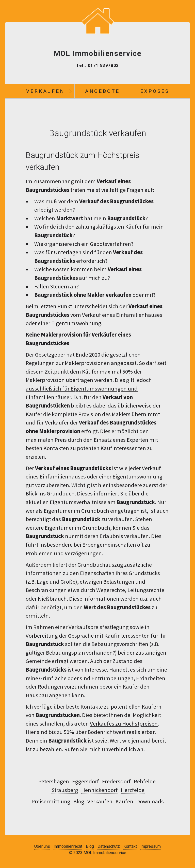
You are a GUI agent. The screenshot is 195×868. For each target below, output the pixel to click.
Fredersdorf (116, 781)
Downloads (150, 801)
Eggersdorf (86, 781)
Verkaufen (45, 91)
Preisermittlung (51, 801)
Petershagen (54, 781)
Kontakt (130, 846)
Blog (79, 801)
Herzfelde (133, 790)
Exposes (155, 91)
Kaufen (124, 801)
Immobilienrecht (68, 846)
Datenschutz (109, 846)
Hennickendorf (100, 790)
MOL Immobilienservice (98, 53)
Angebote (102, 91)
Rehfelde (145, 781)
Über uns (42, 846)
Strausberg (65, 790)
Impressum (151, 846)
